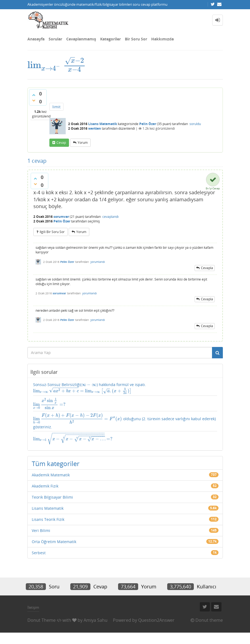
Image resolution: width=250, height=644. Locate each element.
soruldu (195, 130)
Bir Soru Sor (136, 39)
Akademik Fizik (45, 497)
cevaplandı (110, 223)
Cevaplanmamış (81, 39)
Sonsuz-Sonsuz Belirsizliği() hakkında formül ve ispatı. (87, 397)
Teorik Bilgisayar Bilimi (52, 508)
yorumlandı (98, 268)
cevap (61, 149)
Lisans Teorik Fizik (48, 530)
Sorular (55, 39)
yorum (83, 149)
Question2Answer (156, 631)
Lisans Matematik (103, 130)
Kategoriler (110, 39)
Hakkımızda (162, 39)
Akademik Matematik (51, 486)
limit (56, 113)
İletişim (33, 619)
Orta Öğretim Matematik (54, 553)
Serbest (39, 564)
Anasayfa (36, 39)
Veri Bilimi (41, 542)
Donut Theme (42, 631)
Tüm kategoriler (56, 475)
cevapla (207, 274)
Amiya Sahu (96, 631)
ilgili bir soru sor (52, 238)
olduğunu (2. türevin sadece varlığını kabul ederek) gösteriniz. (122, 435)
